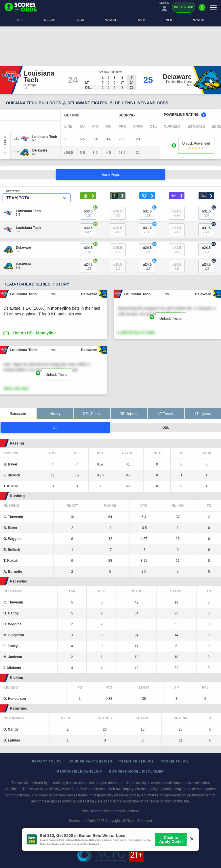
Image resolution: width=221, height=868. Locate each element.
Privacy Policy (47, 761)
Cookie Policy (175, 761)
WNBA (199, 20)
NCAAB (111, 20)
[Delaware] (40, 150)
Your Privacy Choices (91, 761)
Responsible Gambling (80, 772)
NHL (169, 20)
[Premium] (202, 10)
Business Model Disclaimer (137, 772)
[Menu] (213, 7)
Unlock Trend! (171, 318)
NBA (81, 20)
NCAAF (50, 20)
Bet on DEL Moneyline (35, 333)
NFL (20, 20)
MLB (141, 20)
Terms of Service (137, 761)
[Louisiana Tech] (45, 137)
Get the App (184, 7)
